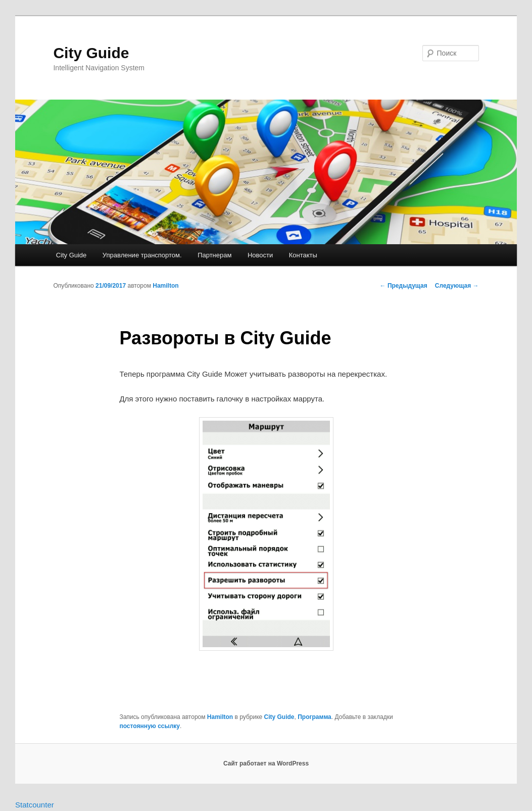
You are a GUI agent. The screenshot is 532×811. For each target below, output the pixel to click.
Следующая (457, 286)
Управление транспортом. (142, 255)
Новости (260, 255)
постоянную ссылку (150, 726)
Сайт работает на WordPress (266, 763)
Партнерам (214, 255)
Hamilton (165, 286)
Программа (315, 717)
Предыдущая (404, 286)
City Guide (91, 53)
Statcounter (35, 805)
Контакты (303, 255)
